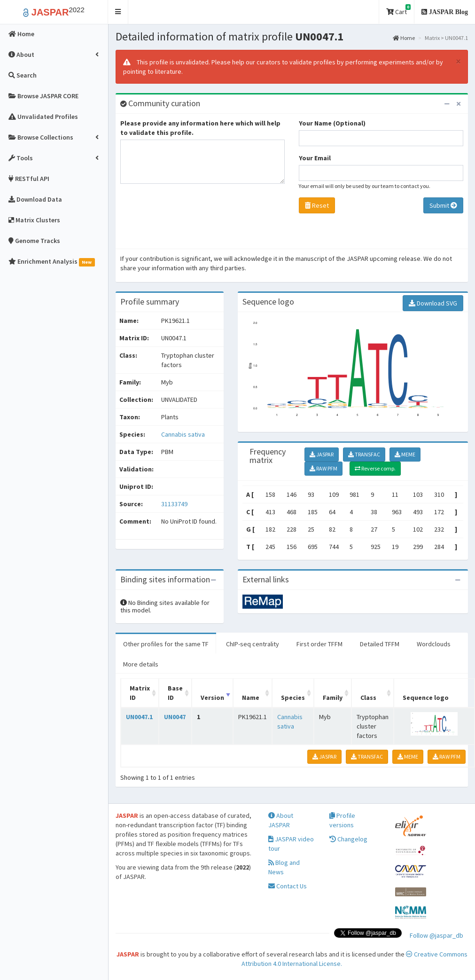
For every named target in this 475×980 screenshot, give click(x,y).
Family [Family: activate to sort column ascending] (333, 698)
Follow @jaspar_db (436, 935)
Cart (398, 10)
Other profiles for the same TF (166, 644)
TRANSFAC (364, 454)
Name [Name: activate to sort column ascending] (251, 698)
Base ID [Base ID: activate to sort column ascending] (175, 693)
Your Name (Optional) (332, 123)
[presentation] (192, 219)
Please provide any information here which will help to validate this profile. (200, 128)
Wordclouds (434, 644)
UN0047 (175, 717)
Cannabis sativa (183, 434)
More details (141, 664)
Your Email (315, 158)
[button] (118, 12)
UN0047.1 (139, 717)
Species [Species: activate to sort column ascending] (293, 698)
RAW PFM (323, 468)
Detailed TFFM (380, 644)
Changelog (348, 839)
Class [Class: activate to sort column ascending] (368, 698)
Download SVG (433, 303)
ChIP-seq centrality (253, 644)
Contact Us (288, 886)
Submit (443, 205)
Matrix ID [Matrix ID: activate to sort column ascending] (140, 693)
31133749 (174, 504)
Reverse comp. (375, 468)
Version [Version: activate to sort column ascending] (212, 698)
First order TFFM (319, 644)
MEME (405, 454)
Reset (317, 205)
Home (404, 38)
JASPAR (322, 454)
